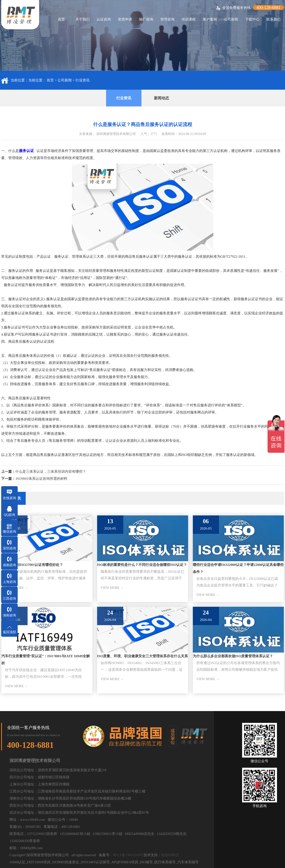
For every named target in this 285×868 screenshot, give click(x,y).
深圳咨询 (9, 548)
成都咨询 (9, 565)
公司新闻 (231, 19)
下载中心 (252, 19)
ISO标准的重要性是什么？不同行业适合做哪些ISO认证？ (142, 565)
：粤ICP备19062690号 (126, 855)
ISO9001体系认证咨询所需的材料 (42, 479)
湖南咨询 (9, 615)
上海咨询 (9, 582)
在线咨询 (9, 498)
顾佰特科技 (170, 855)
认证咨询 (104, 19)
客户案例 (210, 19)
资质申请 (125, 19)
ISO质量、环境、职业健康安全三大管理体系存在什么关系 (143, 656)
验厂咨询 (146, 19)
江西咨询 (9, 599)
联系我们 (273, 19)
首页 (61, 19)
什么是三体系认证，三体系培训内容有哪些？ (51, 472)
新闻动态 (161, 98)
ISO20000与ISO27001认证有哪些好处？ (32, 565)
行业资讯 (83, 80)
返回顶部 (9, 632)
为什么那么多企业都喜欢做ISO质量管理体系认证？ (233, 656)
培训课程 (189, 19)
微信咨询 (9, 532)
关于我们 (83, 19)
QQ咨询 (9, 515)
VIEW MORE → (112, 588)
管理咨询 (167, 19)
